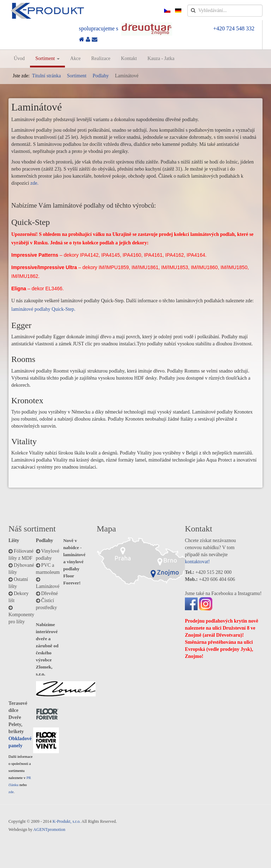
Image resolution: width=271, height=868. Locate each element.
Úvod (19, 58)
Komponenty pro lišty (21, 618)
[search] (225, 11)
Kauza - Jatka (161, 58)
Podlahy (101, 76)
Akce (76, 58)
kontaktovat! (197, 562)
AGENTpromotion (49, 830)
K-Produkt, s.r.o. (67, 821)
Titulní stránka (47, 76)
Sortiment (47, 58)
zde (11, 792)
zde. (34, 183)
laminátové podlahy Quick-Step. (43, 309)
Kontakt (129, 58)
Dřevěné (50, 593)
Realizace (101, 58)
